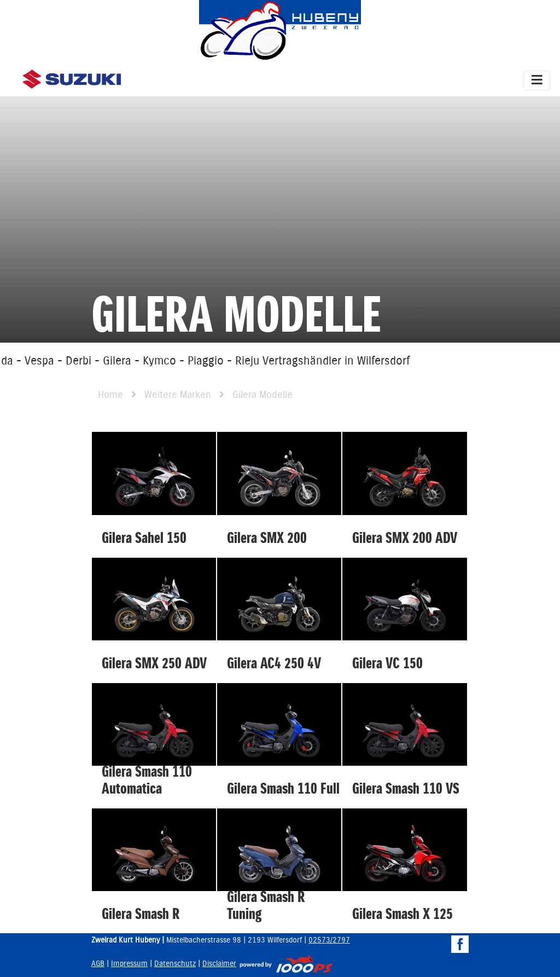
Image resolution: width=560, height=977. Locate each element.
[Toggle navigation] (537, 80)
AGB (98, 964)
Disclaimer (219, 964)
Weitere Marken (178, 395)
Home (110, 395)
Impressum (129, 964)
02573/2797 (329, 940)
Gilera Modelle (262, 395)
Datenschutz (175, 964)
